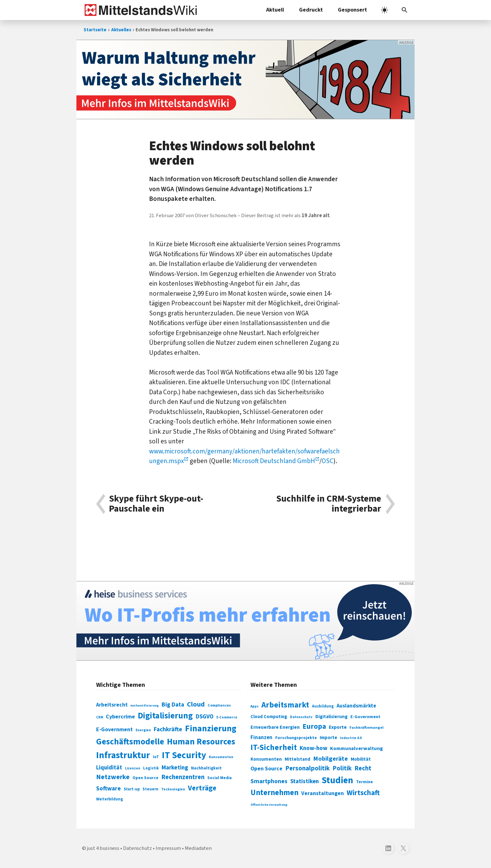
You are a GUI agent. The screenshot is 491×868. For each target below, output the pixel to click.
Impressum (168, 848)
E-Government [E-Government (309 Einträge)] (365, 717)
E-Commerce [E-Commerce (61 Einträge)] (227, 717)
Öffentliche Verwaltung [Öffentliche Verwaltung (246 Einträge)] (269, 805)
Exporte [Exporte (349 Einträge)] (338, 727)
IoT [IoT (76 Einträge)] (156, 757)
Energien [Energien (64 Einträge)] (143, 730)
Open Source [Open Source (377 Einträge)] (266, 769)
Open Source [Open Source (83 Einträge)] (145, 778)
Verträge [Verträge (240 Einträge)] (202, 788)
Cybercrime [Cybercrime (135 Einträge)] (120, 717)
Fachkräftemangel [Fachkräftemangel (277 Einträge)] (367, 728)
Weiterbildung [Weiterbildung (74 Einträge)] (110, 799)
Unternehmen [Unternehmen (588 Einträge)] (274, 793)
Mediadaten (198, 848)
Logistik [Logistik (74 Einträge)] (151, 768)
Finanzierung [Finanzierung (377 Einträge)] (211, 728)
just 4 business (103, 848)
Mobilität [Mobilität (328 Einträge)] (361, 759)
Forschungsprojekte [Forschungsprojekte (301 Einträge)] (296, 738)
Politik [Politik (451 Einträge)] (342, 768)
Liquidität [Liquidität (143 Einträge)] (109, 768)
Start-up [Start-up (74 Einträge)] (132, 789)
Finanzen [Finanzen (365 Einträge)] (261, 738)
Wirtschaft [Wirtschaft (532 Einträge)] (363, 793)
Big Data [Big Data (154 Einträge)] (173, 705)
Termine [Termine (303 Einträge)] (364, 782)
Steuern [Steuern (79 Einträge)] (150, 789)
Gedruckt (311, 10)
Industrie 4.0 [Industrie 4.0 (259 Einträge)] (351, 738)
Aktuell (275, 10)
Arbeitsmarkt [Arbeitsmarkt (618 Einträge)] (285, 705)
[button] (405, 10)
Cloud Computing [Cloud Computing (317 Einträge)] (269, 717)
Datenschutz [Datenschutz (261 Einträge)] (301, 717)
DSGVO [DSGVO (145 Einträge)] (205, 717)
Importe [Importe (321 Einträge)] (328, 738)
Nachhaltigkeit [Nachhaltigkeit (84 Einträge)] (206, 768)
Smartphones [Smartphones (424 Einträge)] (269, 781)
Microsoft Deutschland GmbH (274, 461)
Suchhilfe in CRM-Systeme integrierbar (329, 504)
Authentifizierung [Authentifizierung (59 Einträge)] (145, 705)
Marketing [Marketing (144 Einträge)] (175, 768)
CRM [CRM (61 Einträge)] (100, 717)
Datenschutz (137, 848)
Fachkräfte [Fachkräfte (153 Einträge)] (168, 729)
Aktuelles (121, 30)
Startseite (95, 30)
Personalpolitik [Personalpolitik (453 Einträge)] (308, 768)
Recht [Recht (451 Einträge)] (363, 768)
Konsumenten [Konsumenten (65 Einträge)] (221, 757)
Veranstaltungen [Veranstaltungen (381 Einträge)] (323, 793)
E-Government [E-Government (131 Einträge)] (114, 730)
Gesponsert (352, 10)
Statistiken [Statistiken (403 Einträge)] (305, 781)
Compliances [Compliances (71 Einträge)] (219, 705)
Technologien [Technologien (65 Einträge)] (173, 789)
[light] (385, 10)
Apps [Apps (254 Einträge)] (255, 706)
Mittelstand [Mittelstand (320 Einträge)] (297, 759)
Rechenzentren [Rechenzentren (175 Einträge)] (183, 777)
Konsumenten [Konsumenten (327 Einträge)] (266, 759)
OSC (328, 461)
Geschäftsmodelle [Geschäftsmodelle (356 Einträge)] (130, 742)
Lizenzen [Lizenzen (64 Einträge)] (133, 768)
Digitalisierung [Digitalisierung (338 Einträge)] (165, 716)
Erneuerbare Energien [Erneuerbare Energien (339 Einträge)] (275, 727)
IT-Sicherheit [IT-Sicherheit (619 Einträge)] (274, 748)
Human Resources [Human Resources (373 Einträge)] (201, 742)
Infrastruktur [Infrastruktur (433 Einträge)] (123, 755)
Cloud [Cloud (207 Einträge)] (196, 704)
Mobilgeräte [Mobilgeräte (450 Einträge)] (331, 759)
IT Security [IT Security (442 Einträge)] (184, 755)
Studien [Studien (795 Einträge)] (337, 780)
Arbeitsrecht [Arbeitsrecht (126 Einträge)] (112, 705)
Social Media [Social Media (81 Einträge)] (220, 778)
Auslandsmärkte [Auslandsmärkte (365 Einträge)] (356, 706)
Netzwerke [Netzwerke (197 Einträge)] (113, 777)
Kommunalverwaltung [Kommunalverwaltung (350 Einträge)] (357, 748)
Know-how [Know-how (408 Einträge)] (313, 748)
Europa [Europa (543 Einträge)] (314, 726)
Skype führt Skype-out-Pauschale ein (156, 504)
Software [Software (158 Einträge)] (109, 789)
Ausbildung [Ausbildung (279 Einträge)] (323, 706)
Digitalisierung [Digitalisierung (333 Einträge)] (331, 717)
